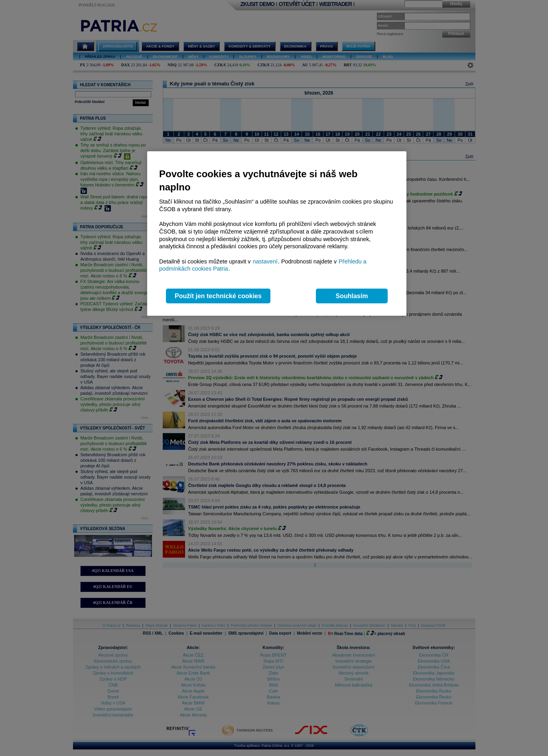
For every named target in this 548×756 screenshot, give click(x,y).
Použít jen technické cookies (218, 296)
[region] (277, 234)
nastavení (265, 261)
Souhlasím (352, 296)
